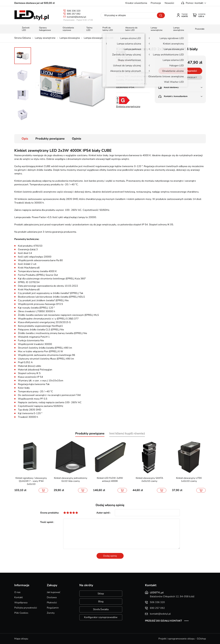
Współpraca (21, 603)
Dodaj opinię (110, 556)
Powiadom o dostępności (183, 71)
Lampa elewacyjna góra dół (99, 38)
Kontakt (19, 597)
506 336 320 (74, 11)
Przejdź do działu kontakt (164, 621)
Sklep (101, 594)
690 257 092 (74, 14)
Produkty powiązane (50, 139)
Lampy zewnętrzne (45, 38)
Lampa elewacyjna (70, 38)
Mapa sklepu (21, 639)
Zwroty (51, 613)
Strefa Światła (101, 609)
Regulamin (53, 608)
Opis (25, 139)
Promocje (156, 3)
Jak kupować (54, 592)
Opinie (77, 139)
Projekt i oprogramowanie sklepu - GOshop (182, 639)
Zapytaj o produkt (187, 78)
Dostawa (52, 597)
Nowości (169, 3)
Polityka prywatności (26, 608)
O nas (17, 592)
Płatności (52, 603)
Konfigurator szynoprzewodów (101, 617)
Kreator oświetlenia (136, 3)
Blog (101, 602)
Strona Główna (23, 38)
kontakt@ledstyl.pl (76, 17)
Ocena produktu (49, 513)
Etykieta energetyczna (128, 107)
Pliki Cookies (21, 613)
